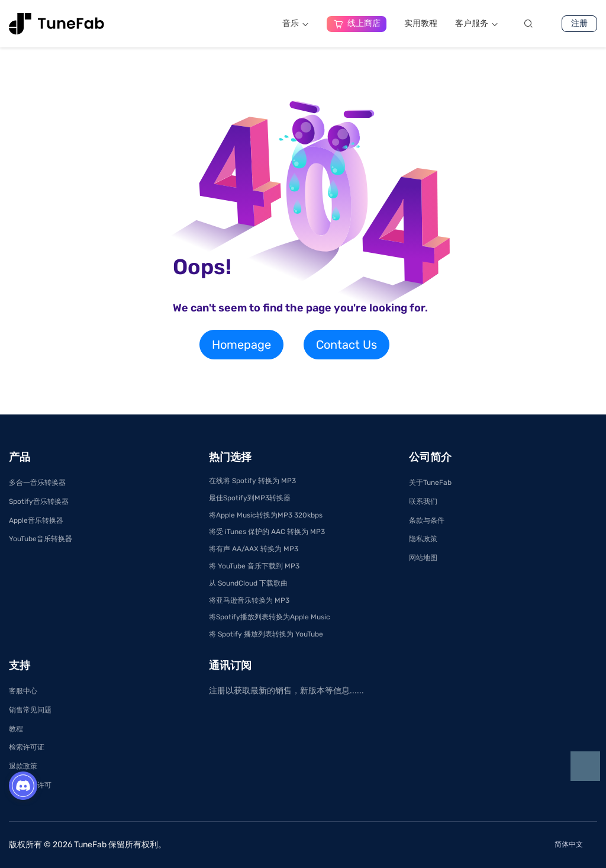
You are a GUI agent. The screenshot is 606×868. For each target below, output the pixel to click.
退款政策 (23, 766)
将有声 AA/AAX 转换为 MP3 (254, 549)
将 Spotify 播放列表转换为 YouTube (266, 634)
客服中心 (23, 691)
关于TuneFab (430, 483)
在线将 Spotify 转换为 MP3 (252, 481)
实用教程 (421, 23)
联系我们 (423, 501)
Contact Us (346, 345)
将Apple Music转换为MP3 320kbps (266, 515)
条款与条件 (427, 520)
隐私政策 (423, 539)
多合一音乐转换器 (37, 483)
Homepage (241, 345)
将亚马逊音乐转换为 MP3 (249, 600)
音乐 (296, 23)
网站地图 (423, 558)
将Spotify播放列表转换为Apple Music (270, 617)
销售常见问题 (30, 710)
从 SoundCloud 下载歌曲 (248, 583)
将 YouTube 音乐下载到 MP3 (254, 566)
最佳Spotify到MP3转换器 (250, 498)
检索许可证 (27, 747)
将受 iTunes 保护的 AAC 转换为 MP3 (267, 532)
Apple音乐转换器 (36, 520)
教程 (16, 729)
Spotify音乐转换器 (39, 501)
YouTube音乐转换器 (41, 539)
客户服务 (477, 23)
